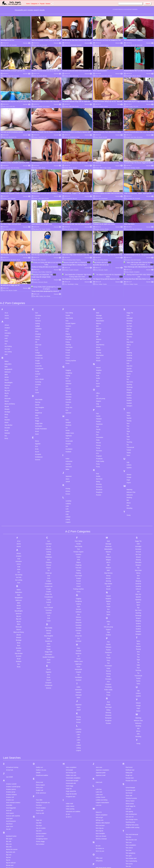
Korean (68, 466)
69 (68, 229)
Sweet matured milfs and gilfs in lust (42, 224)
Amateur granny (11, 761)
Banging (106, 260)
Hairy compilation (71, 739)
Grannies (68, 374)
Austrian (66, 168)
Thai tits (128, 841)
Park (97, 399)
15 (129, 9)
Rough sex (129, 747)
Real (97, 445)
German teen (40, 808)
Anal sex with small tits (13, 788)
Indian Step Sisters (129, 224)
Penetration (100, 409)
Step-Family (69, 290)
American (102, 229)
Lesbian (68, 489)
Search (147, 4)
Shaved (129, 300)
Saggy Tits (130, 285)
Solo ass (128, 781)
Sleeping (129, 324)
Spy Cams (130, 354)
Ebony (37, 413)
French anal (40, 782)
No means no (100, 820)
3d (65, 199)
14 (127, 9)
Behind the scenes (12, 821)
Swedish (129, 375)
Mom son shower (101, 808)
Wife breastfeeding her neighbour (133, 40)
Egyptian (38, 415)
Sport (128, 348)
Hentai (68, 402)
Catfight (37, 298)
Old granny (99, 833)
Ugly (128, 434)
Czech (37, 364)
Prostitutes (99, 430)
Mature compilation (102, 787)
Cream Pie (38, 338)
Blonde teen (10, 840)
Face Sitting (69, 285)
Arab (40, 137)
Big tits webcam (11, 835)
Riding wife (129, 744)
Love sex (99, 777)
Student (129, 367)
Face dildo (39, 772)
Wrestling (129, 480)
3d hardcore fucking (12, 739)
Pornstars (99, 422)
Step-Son (129, 338)
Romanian (99, 461)
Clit (36, 314)
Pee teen (99, 845)
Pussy (98, 438)
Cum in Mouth (46, 106)
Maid (98, 285)
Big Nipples (14, 260)
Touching (129, 414)
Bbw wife (9, 819)
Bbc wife (9, 813)
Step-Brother (8, 397)
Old (97, 368)
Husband (68, 423)
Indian (67, 430)
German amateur (41, 805)
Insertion (68, 436)
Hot (41, 45)
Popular (42, 4)
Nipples (98, 345)
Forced (68, 324)
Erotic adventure (41, 765)
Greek (67, 377)
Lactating (68, 473)
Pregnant (99, 428)
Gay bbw (39, 795)
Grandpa (68, 371)
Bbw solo (9, 816)
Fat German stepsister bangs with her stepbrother (76, 101)
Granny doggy (40, 813)
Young (129, 487)
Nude (98, 347)
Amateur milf (10, 769)
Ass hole (7, 321)
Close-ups (67, 137)
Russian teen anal (131, 752)
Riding (98, 453)
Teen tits (128, 838)
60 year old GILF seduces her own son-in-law (75, 163)
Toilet (128, 408)
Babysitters (8, 336)
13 (125, 9)
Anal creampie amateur (13, 774)
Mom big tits (99, 803)
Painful (98, 388)
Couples (109, 168)
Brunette (105, 137)
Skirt (128, 319)
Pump (98, 436)
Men (97, 298)
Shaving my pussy (131, 770)
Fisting (68, 314)
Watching (129, 461)
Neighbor (99, 342)
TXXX (120, 104)
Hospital (68, 415)
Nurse (98, 355)
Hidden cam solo (71, 747)
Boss (39, 260)
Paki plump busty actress (103, 840)
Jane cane (99, 739)
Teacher (129, 390)
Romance (99, 459)
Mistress (99, 311)
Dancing (38, 374)
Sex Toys (129, 298)
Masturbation (100, 293)
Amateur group (11, 764)
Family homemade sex (43, 774)
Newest (48, 4)
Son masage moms (132, 791)
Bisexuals (140, 229)
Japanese (69, 448)
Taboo (128, 385)
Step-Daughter (40, 379)
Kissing (68, 460)
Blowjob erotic (10, 843)
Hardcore (68, 397)
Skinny (129, 316)
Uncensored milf (131, 861)
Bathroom (8, 344)
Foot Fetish (69, 319)
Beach (7, 352)
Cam (37, 285)
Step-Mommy (100, 316)
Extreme (38, 431)
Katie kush (99, 754)
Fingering (78, 260)
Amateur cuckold (11, 756)
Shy (128, 311)
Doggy (37, 393)
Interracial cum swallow (73, 783)
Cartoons (38, 293)
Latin (67, 481)
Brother (77, 106)
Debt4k (38, 744)
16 (130, 9)
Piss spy (98, 853)
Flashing (68, 316)
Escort (37, 423)
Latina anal (99, 766)
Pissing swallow (101, 861)
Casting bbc (10, 863)
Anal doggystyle (11, 780)
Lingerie (106, 106)
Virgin (128, 452)
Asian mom (10, 798)
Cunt (35, 45)
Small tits (129, 327)
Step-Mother (100, 327)
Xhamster (27, 43)
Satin (128, 287)
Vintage (129, 449)
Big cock (75, 199)
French (68, 327)
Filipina (68, 306)
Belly (73, 106)
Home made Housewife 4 (100, 71)
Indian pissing (70, 781)
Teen (128, 395)
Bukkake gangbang (12, 853)
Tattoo (128, 387)
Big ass (135, 76)
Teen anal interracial (132, 806)
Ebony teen (39, 759)
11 (122, 9)
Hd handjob (69, 742)
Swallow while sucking (133, 799)
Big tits (132, 45)
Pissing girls (99, 858)
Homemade (73, 45)
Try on (128, 851)
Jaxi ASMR (9, 749)
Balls (6, 338)
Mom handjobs (100, 805)
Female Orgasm (71, 295)
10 (121, 9)
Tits (128, 406)
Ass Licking (9, 229)
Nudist (98, 350)
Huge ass (69, 760)
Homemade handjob (72, 752)
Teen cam (129, 814)
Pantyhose (99, 396)
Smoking (129, 330)
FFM (67, 303)
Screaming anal (130, 762)
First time (76, 229)
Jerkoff (68, 453)
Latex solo (99, 764)
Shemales (130, 306)
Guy (137, 106)
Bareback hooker (11, 808)
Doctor (37, 390)
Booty (6, 386)
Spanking (129, 343)
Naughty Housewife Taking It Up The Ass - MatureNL (108, 101)
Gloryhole (69, 366)
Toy (128, 416)
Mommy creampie (101, 811)
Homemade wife (71, 755)
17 (132, 9)
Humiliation (69, 421)
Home (28, 4)
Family (78, 137)
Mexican (99, 300)
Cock (37, 322)
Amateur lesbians (11, 766)
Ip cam (68, 786)
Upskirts (129, 439)
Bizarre (7, 373)
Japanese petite (101, 744)
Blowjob (97, 45)
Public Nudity (100, 433)
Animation (8, 305)
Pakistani (99, 391)
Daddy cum (39, 739)
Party (98, 404)
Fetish (67, 300)
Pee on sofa (99, 842)
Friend (66, 45)
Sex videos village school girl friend (11, 224)
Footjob (68, 322)
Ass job (8, 801)
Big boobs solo (11, 824)
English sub (39, 762)
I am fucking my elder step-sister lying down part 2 (77, 224)
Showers (129, 308)
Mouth (98, 330)
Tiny (128, 400)
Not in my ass (100, 823)
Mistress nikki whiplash (103, 795)
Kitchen (68, 463)
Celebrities (13, 199)
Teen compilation (131, 817)
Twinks (129, 424)
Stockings (130, 359)
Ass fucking (140, 137)
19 (135, 9)
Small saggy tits (131, 778)
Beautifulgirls (129, 76)
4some (7, 290)
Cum (134, 106)
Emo (36, 418)
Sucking (129, 370)
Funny (68, 335)
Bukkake (7, 405)
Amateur (128, 45)
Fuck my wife (40, 785)
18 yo (4, 168)
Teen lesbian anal (131, 830)
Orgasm (99, 373)
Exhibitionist (73, 137)
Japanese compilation (102, 742)
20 (136, 9)
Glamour (68, 361)
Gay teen (39, 803)
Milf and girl (99, 789)
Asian (35, 76)
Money (98, 319)
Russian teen (130, 750)
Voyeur (129, 454)
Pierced (98, 414)
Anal (132, 137)
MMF (98, 314)
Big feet (8, 829)
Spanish (129, 340)
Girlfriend (68, 355)
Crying (37, 343)
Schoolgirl (130, 290)
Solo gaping (129, 783)
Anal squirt (9, 790)
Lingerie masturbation (102, 774)
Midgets (98, 303)
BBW (70, 106)
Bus (6, 407)
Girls (8, 45)
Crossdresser (39, 340)
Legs (67, 486)
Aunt (7, 137)
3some (7, 287)
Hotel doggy (70, 758)
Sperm (129, 346)
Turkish (129, 422)
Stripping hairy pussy (132, 797)
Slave (128, 322)
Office (98, 365)
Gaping (68, 347)
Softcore (129, 332)
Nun (97, 353)
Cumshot (106, 45)
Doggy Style (11, 76)
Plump (98, 420)
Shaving (129, 303)
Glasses (68, 363)
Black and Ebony (10, 376)
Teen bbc (129, 809)
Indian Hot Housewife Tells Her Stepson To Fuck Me (46, 132)
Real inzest (129, 739)
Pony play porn (100, 863)
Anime (7, 307)
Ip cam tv (69, 789)
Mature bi (99, 784)
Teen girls (129, 828)
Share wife (129, 767)
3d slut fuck (10, 742)
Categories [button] (35, 4)
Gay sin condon (41, 800)
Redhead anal (130, 742)
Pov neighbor (100, 866)
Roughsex (99, 464)
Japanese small (101, 747)
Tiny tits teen (130, 849)
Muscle (98, 332)
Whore (129, 475)
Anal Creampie (137, 260)
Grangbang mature (42, 811)
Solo (128, 335)
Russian (99, 467)
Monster (99, 322)
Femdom (68, 298)
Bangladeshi (69, 199)
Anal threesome (11, 793)
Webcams (130, 467)
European (17, 76)
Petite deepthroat (101, 850)
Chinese (38, 308)
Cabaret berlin (10, 860)
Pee (97, 406)
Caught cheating (11, 865)
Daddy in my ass (41, 742)
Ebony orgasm (40, 757)
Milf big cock (100, 792)
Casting (37, 295)
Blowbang (70, 260)
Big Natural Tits (13, 137)
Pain (97, 385)
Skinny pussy (130, 775)
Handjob (68, 394)
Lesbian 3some (100, 769)
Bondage (133, 168)
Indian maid (69, 775)
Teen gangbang (130, 825)
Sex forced (129, 765)
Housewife (14, 45)
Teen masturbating (131, 833)
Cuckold (102, 45)
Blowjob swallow (11, 845)
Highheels (69, 407)
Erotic (37, 421)
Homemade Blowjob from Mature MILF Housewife (45, 101)
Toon (128, 411)
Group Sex (69, 379)
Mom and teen (100, 797)
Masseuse (99, 290)
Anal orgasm (10, 785)
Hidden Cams (70, 405)
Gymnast (68, 385)
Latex (67, 478)
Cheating (130, 199)
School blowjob (130, 759)
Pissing (98, 417)
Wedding (129, 469)
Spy (128, 351)
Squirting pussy (130, 794)
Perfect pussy (100, 848)
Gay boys (39, 797)
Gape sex (39, 792)
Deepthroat (38, 385)
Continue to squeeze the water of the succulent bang (108, 193)
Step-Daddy (39, 371)
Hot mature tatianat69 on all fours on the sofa (106, 163)
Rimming (99, 456)
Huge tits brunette (71, 766)
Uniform (129, 437)
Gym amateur (40, 816)
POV (98, 425)
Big (38, 76)
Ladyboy (68, 475)
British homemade (12, 848)
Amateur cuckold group (13, 758)
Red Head (99, 451)
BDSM (4, 45)
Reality (98, 448)
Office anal (99, 830)
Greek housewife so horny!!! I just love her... (13, 71)
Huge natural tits (71, 763)
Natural (98, 339)
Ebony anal (39, 754)
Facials (68, 287)
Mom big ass (100, 800)
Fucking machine (71, 332)
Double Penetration (41, 400)
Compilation (39, 327)
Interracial (69, 438)
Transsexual (130, 419)
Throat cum (129, 843)
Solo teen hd (130, 789)
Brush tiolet (10, 850)
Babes (40, 168)
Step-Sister (130, 314)
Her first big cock (71, 744)
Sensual (129, 295)
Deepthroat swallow (42, 747)
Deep (37, 382)
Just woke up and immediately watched (12, 132)
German (68, 353)
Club (36, 319)
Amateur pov (10, 772)
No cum (98, 818)
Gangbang (69, 345)
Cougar (131, 106)
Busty (6, 410)
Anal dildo (9, 777)
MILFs (106, 76)
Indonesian (69, 433)
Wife (128, 477)
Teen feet (129, 822)
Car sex (37, 290)
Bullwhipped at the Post (7, 40)
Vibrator (129, 446)
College (71, 229)
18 (133, 9)
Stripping (129, 364)
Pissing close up (101, 856)
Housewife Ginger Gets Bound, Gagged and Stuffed (138, 163)
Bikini (6, 368)
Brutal (74, 260)
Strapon (129, 362)
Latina (67, 483)
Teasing (129, 393)
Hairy (38, 45)
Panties (98, 393)
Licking (68, 491)
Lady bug (99, 761)
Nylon (98, 358)
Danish (37, 377)
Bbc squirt (9, 811)
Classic (37, 311)
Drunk (37, 403)
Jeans (67, 451)
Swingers (129, 378)
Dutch (97, 106)
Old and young (101, 370)
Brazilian (7, 392)
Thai (128, 398)
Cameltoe (38, 287)
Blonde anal (10, 837)
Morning (99, 324)
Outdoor (99, 378)
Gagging (68, 342)
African (7, 297)
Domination (39, 398)
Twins (128, 427)
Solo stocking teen (131, 786)
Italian (67, 441)
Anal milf (9, 782)
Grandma (48, 229)
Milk (97, 308)
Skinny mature (130, 773)
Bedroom (7, 357)
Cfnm (37, 303)
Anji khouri (9, 796)
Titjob (128, 403)
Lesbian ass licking (102, 772)
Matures (110, 76)
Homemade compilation (73, 750)
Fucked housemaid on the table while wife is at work (46, 163)
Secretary (130, 293)
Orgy (98, 376)
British (7, 394)
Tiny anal (128, 846)
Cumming (38, 354)
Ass (45, 137)
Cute (37, 362)
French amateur (41, 780)
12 (124, 9)
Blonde (71, 168)
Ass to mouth (9, 106)
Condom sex (39, 330)
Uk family (129, 858)
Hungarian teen (71, 768)
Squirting (129, 356)
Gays (67, 350)
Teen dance (129, 820)
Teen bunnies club (131, 812)
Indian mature (70, 778)
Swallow (129, 372)
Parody (98, 401)
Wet (128, 472)
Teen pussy (129, 836)
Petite (98, 412)
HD (10, 45)
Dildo (37, 387)
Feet (67, 293)
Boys (6, 389)
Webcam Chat (131, 464)
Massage (99, 287)
